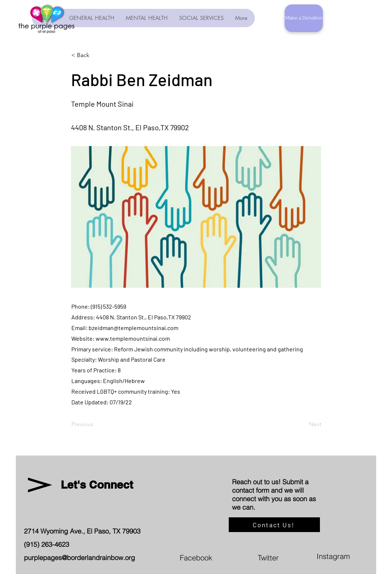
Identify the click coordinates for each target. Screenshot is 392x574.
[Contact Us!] (274, 525)
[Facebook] (225, 557)
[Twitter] (303, 557)
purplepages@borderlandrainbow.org (79, 558)
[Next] (303, 424)
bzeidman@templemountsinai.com (133, 328)
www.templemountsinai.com (133, 338)
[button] (304, 18)
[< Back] (96, 55)
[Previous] (96, 424)
